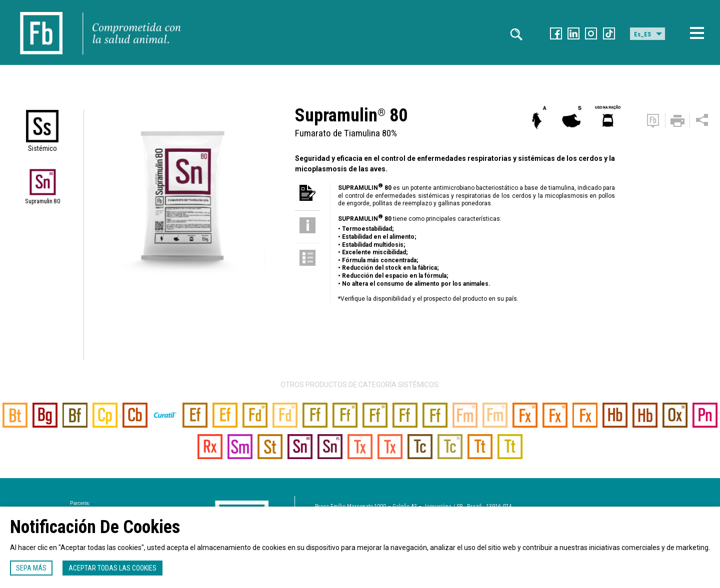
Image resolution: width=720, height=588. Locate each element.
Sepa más (31, 568)
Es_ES (642, 34)
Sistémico (42, 148)
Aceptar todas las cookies (112, 568)
